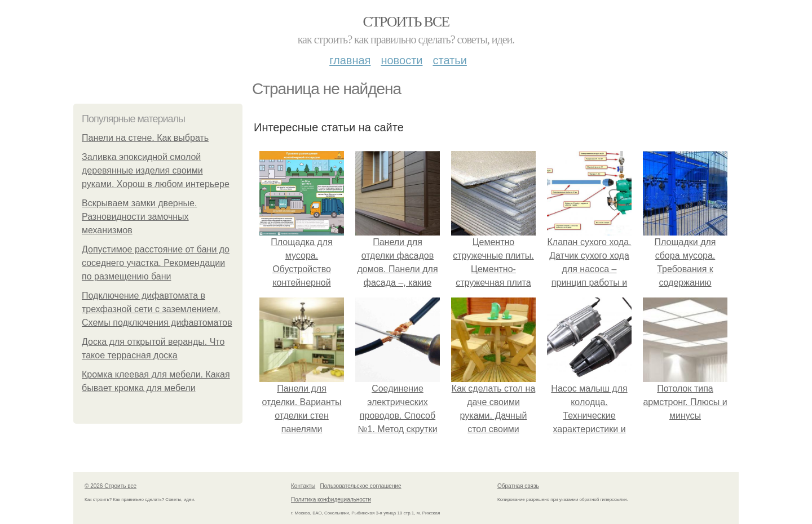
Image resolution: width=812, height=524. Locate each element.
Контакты (303, 486)
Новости (401, 60)
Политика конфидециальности (331, 499)
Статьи (449, 60)
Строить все (406, 22)
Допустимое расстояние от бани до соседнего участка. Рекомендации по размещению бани (156, 263)
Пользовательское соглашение (361, 486)
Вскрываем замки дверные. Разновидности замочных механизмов (139, 217)
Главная (350, 60)
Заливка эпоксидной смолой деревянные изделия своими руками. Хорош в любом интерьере (156, 170)
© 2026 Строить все (111, 486)
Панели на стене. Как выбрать (145, 138)
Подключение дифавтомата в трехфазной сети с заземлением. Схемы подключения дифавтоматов (157, 309)
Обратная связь (518, 486)
